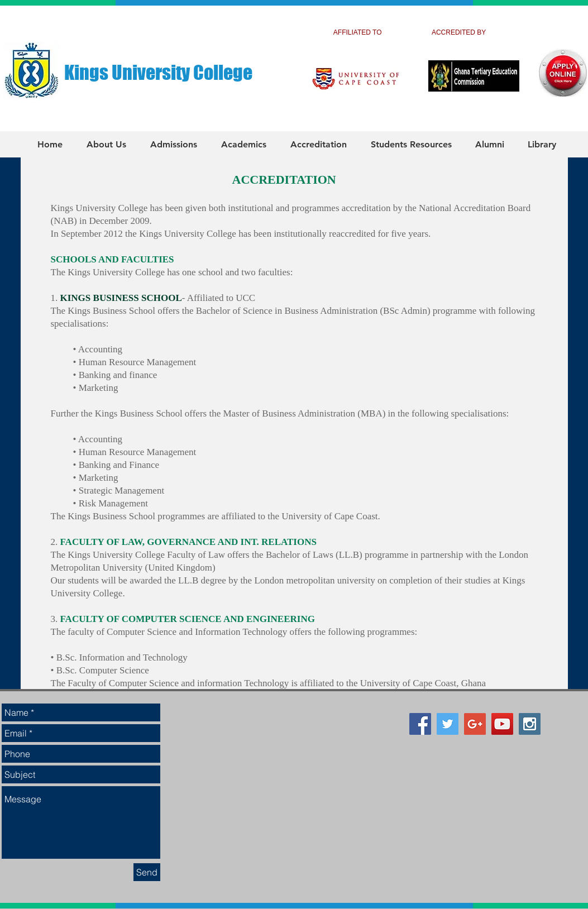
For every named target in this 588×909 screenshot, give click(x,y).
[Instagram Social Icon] (530, 724)
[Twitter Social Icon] (448, 724)
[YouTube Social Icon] (502, 724)
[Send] (147, 872)
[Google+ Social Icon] (475, 724)
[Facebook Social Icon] (420, 724)
